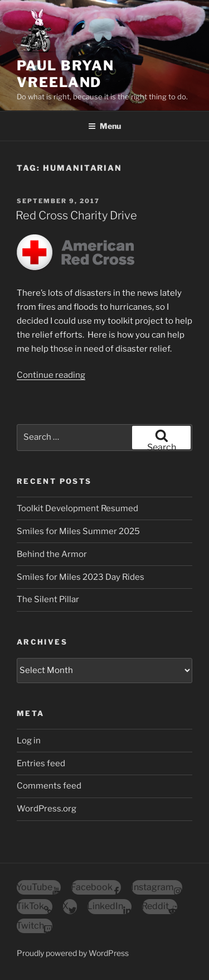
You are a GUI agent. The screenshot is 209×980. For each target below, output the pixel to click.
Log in (29, 741)
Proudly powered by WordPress (73, 953)
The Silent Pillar (48, 599)
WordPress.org (47, 809)
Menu (104, 126)
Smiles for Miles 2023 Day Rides (81, 577)
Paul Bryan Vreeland (65, 74)
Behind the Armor (52, 554)
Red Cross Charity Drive (76, 215)
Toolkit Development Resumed (77, 508)
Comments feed (49, 786)
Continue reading (51, 375)
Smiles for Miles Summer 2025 (78, 531)
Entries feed (41, 763)
